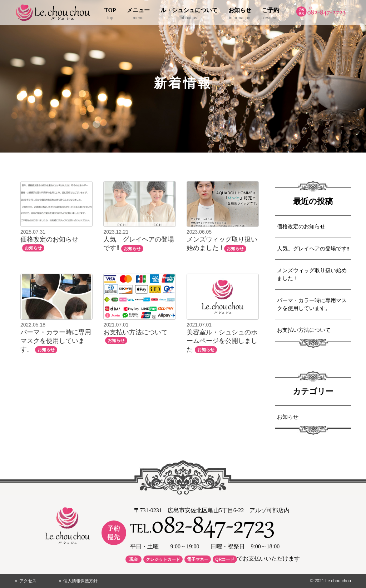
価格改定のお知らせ (301, 226)
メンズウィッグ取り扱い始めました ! (312, 274)
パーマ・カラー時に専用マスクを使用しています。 (312, 304)
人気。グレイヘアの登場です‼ (313, 249)
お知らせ (288, 417)
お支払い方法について (304, 330)
